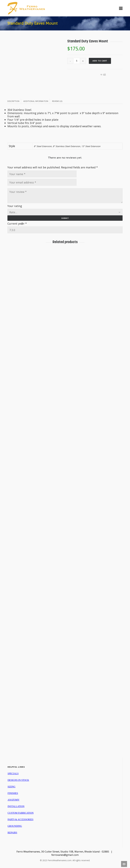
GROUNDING (15, 826)
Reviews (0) (57, 101)
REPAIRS (12, 833)
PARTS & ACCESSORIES (21, 819)
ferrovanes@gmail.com (65, 855)
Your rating (15, 206)
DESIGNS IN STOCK (18, 780)
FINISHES (13, 793)
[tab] (14, 101)
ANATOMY (14, 800)
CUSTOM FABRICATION (21, 813)
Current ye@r (17, 224)
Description (13, 101)
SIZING (11, 787)
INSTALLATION (16, 806)
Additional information (36, 101)
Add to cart (100, 61)
